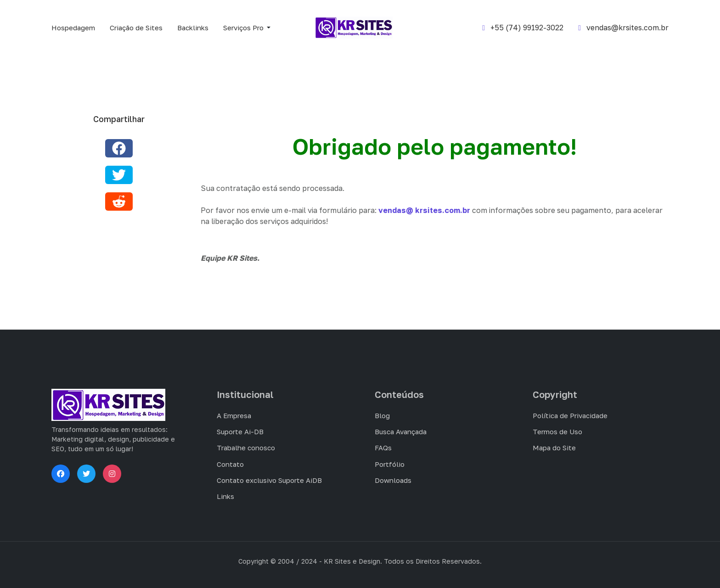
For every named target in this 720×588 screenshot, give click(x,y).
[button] (248, 28)
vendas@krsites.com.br (623, 28)
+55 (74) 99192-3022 (523, 28)
